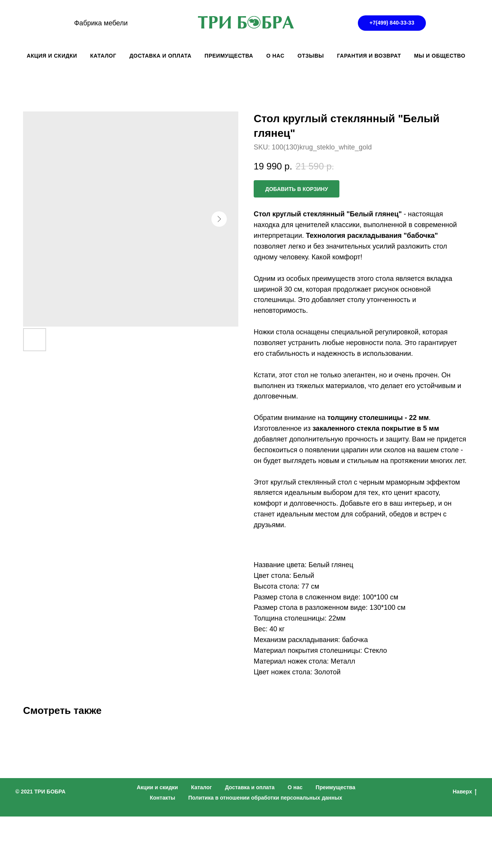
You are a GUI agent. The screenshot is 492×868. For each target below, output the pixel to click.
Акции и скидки (157, 787)
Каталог (201, 787)
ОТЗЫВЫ (311, 56)
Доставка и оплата (250, 787)
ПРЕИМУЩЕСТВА (229, 56)
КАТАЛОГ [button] (103, 56)
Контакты (163, 798)
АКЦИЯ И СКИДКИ (52, 56)
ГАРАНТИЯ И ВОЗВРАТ (369, 56)
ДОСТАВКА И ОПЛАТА (160, 56)
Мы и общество (440, 56)
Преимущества (335, 787)
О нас (295, 787)
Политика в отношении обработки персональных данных (265, 798)
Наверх (465, 792)
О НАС (275, 56)
